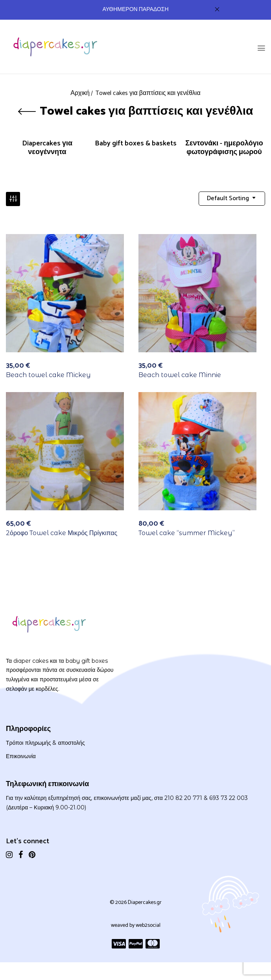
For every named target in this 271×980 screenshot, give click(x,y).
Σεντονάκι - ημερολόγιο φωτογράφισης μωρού (224, 149)
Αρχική (80, 93)
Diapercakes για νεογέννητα (47, 149)
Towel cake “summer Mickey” (187, 534)
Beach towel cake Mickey (48, 376)
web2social (148, 926)
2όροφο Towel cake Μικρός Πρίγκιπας (62, 534)
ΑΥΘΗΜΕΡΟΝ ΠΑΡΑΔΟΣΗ (136, 10)
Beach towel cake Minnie (180, 376)
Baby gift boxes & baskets (136, 144)
